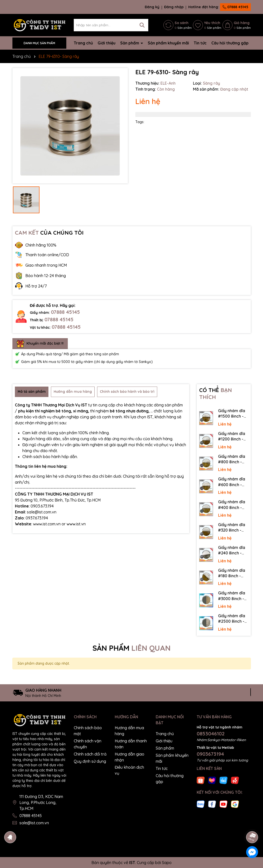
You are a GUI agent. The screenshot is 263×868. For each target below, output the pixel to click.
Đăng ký (152, 7)
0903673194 (210, 754)
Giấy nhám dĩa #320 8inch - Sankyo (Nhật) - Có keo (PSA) (233, 528)
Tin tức (200, 43)
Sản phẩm (130, 43)
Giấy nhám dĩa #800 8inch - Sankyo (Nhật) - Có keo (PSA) (233, 459)
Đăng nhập (174, 7)
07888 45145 (235, 7)
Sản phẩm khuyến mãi (168, 43)
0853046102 (211, 734)
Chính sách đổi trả (90, 754)
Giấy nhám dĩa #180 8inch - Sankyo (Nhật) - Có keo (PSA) (233, 573)
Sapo (167, 863)
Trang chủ (83, 43)
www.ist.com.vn (47, 524)
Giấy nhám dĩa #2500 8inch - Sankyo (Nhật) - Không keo (233, 619)
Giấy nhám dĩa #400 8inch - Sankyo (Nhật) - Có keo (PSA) (233, 505)
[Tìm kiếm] (142, 25)
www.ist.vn (76, 524)
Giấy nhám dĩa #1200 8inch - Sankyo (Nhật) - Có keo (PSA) (233, 436)
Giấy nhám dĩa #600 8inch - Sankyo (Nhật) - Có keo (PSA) (233, 482)
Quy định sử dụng (90, 761)
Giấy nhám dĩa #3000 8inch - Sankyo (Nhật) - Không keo (233, 596)
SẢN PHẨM (131, 648)
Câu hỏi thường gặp (230, 43)
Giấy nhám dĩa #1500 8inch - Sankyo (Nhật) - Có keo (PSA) (233, 414)
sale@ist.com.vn (34, 823)
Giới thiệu (107, 43)
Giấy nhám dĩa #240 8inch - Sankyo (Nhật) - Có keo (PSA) (233, 550)
